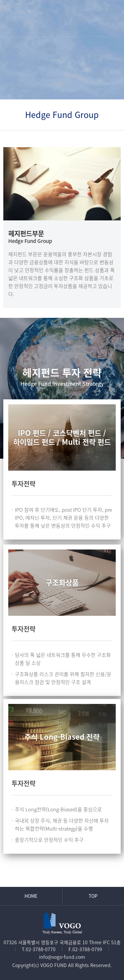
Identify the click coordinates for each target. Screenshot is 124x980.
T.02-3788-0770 (39, 949)
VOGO (62, 18)
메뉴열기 (112, 18)
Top (93, 896)
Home (31, 896)
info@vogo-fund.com (62, 957)
